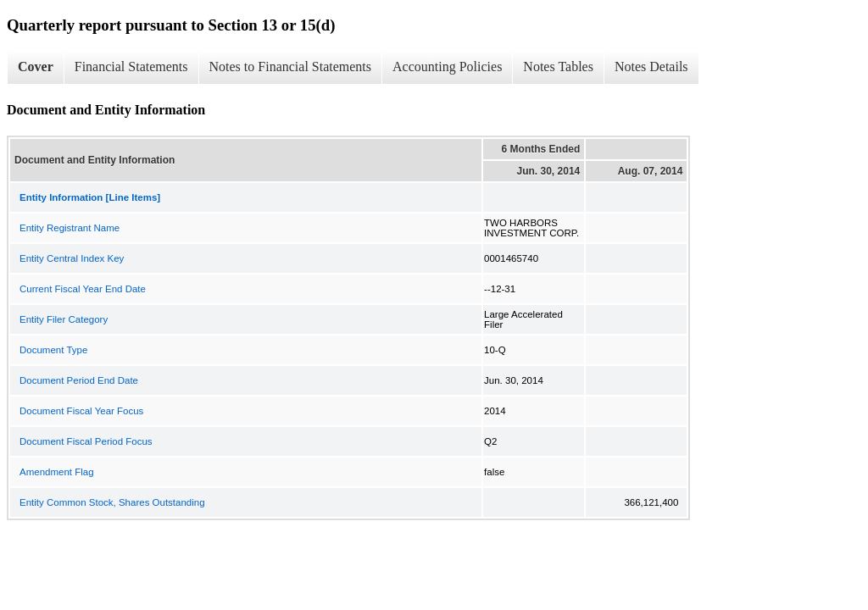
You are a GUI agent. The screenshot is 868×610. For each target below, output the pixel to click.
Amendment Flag (57, 472)
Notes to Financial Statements (291, 67)
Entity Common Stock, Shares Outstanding (112, 502)
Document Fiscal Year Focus (81, 411)
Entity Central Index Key (72, 258)
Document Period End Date (79, 380)
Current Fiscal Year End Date (83, 289)
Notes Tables (558, 67)
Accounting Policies (447, 67)
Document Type (53, 350)
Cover (36, 67)
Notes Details (651, 67)
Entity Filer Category (64, 319)
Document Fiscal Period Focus (86, 441)
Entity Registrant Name (70, 228)
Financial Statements (131, 67)
